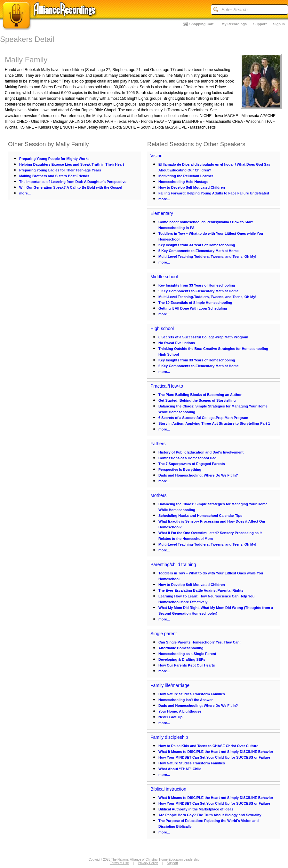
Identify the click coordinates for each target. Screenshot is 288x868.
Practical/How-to (167, 386)
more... (25, 193)
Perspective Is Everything (180, 470)
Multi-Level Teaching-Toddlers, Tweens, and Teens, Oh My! (207, 256)
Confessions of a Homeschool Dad (188, 458)
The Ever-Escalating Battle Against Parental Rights (201, 590)
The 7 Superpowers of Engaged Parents (192, 464)
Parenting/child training (173, 564)
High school (162, 328)
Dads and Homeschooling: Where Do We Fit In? (198, 475)
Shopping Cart (202, 24)
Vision (156, 156)
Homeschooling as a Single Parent (187, 654)
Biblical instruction (168, 789)
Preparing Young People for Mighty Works (54, 159)
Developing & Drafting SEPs (182, 659)
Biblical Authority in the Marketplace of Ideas (196, 809)
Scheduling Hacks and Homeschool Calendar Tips (200, 516)
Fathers (158, 444)
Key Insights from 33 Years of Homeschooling (197, 245)
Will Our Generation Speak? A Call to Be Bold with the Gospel (71, 187)
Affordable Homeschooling (181, 648)
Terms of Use (120, 863)
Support (260, 24)
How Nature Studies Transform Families (192, 694)
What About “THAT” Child (180, 769)
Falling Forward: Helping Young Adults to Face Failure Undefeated (214, 193)
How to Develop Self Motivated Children (192, 187)
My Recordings (234, 24)
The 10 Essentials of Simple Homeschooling (195, 303)
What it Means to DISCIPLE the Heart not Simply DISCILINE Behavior (216, 752)
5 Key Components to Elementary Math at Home (199, 251)
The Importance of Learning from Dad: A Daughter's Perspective (73, 182)
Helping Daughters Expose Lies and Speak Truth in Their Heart (72, 164)
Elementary (162, 213)
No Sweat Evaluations (177, 343)
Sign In (279, 24)
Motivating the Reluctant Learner (186, 176)
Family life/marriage (170, 685)
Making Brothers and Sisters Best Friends (54, 176)
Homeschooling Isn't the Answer (186, 700)
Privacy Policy (148, 863)
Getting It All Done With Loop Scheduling (193, 308)
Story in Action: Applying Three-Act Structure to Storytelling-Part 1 (214, 423)
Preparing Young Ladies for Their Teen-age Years (60, 170)
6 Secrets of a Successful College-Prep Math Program (203, 337)
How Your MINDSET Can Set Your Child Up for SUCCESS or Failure (214, 757)
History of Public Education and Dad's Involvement (201, 452)
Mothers (159, 495)
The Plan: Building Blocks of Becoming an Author (200, 395)
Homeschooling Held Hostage (183, 182)
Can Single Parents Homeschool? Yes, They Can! (200, 642)
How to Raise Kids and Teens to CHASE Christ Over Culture (208, 746)
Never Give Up (170, 717)
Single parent (164, 634)
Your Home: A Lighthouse (180, 711)
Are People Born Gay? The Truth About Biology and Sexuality (210, 815)
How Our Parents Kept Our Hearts (187, 665)
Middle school (164, 277)
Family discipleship (169, 737)
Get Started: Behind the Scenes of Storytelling (197, 400)
